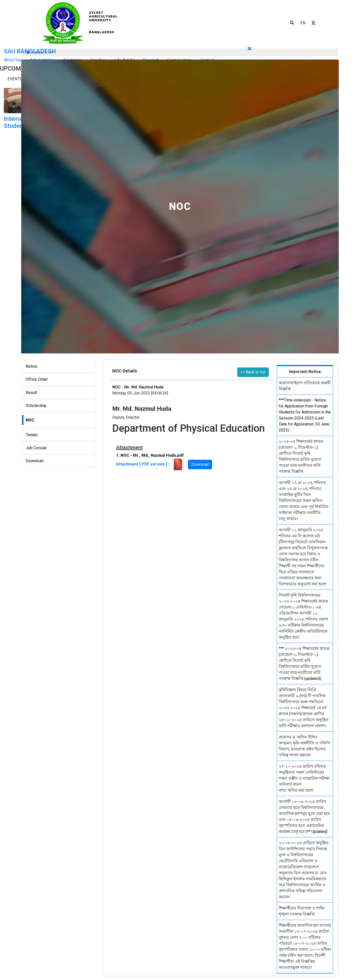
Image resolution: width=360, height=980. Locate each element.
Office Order (37, 379)
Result (31, 393)
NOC (30, 420)
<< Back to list (253, 372)
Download (35, 461)
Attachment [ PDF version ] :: (150, 464)
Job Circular (36, 448)
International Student (21, 122)
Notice (32, 366)
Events (15, 79)
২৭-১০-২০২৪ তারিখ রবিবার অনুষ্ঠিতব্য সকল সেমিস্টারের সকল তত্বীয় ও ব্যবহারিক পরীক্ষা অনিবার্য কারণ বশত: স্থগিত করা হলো (304, 778)
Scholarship (36, 406)
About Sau (13, 60)
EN (303, 23)
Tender (32, 435)
